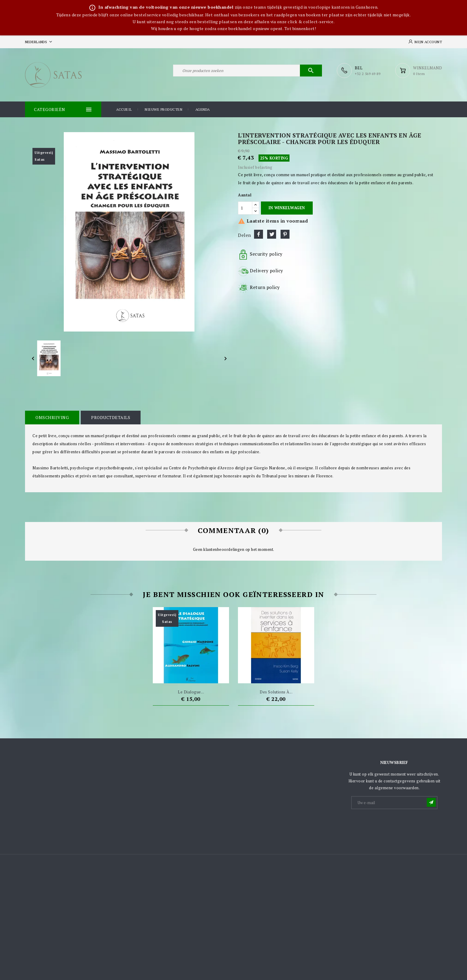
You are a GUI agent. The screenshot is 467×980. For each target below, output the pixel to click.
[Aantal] (245, 208)
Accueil (124, 109)
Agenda (203, 109)
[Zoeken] (247, 71)
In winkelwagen (287, 208)
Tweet (272, 234)
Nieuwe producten (164, 109)
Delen (259, 234)
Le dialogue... (191, 692)
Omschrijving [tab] (52, 417)
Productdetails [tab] (111, 417)
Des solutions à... (276, 692)
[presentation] (397, 825)
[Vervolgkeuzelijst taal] (39, 42)
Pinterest (285, 234)
